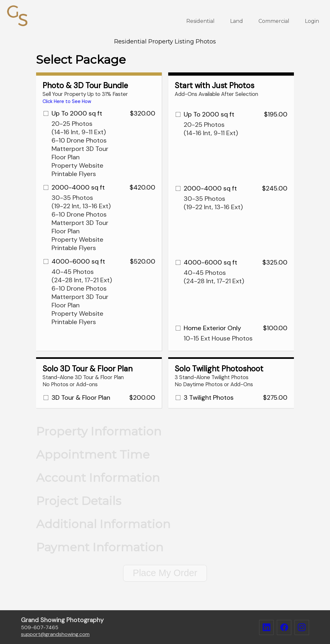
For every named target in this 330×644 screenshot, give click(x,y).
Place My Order (165, 573)
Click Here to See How (67, 101)
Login (312, 21)
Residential (200, 21)
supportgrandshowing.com (55, 634)
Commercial (274, 21)
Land (237, 21)
